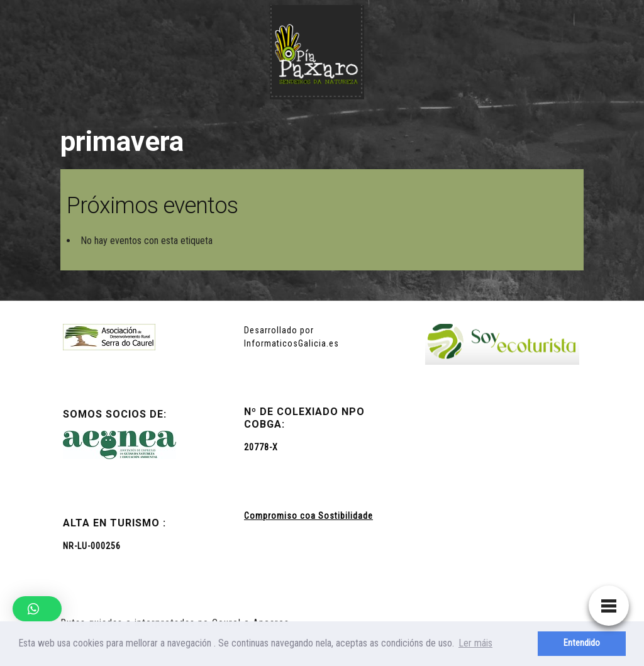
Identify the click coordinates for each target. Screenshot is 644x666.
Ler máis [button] (475, 643)
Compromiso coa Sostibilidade (308, 516)
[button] (37, 609)
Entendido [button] (582, 643)
